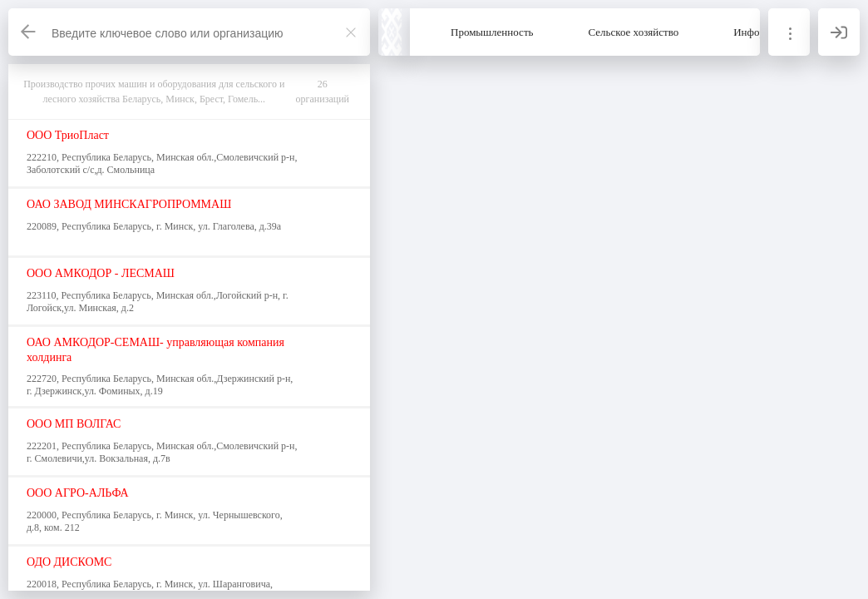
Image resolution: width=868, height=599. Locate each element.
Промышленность (492, 32)
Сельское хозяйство (634, 32)
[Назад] (29, 32)
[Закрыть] (351, 32)
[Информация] (789, 32)
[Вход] (839, 32)
